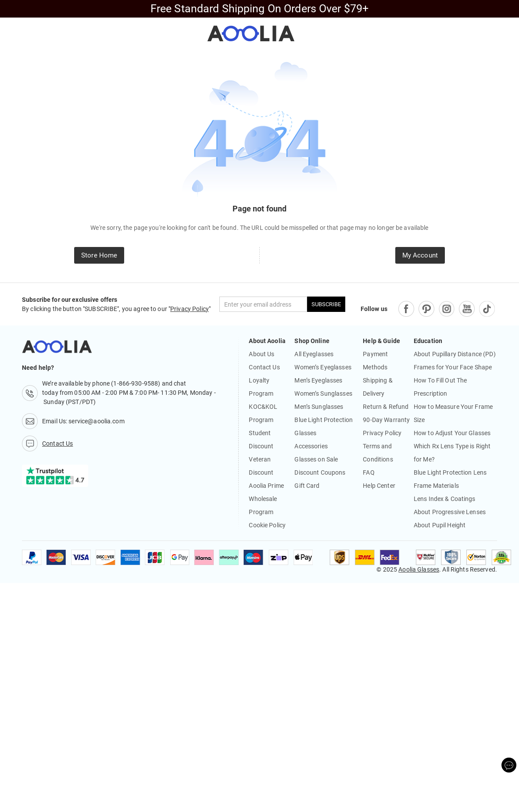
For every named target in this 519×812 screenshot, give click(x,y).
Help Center (379, 486)
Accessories (311, 446)
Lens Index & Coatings (445, 499)
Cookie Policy (267, 525)
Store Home (99, 255)
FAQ (369, 472)
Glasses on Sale (316, 459)
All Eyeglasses (314, 354)
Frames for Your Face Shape (453, 367)
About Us (261, 354)
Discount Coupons (320, 472)
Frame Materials (436, 486)
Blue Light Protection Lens (450, 472)
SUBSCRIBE (326, 304)
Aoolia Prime (266, 486)
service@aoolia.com (96, 421)
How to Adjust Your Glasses (452, 433)
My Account (420, 255)
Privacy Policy (190, 309)
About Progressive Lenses (450, 512)
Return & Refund (386, 407)
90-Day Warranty (386, 420)
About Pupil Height (440, 525)
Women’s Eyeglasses (323, 367)
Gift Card (307, 486)
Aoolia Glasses (419, 569)
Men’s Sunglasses (319, 407)
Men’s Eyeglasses (318, 380)
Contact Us (264, 367)
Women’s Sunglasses (323, 393)
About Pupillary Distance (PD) (455, 354)
